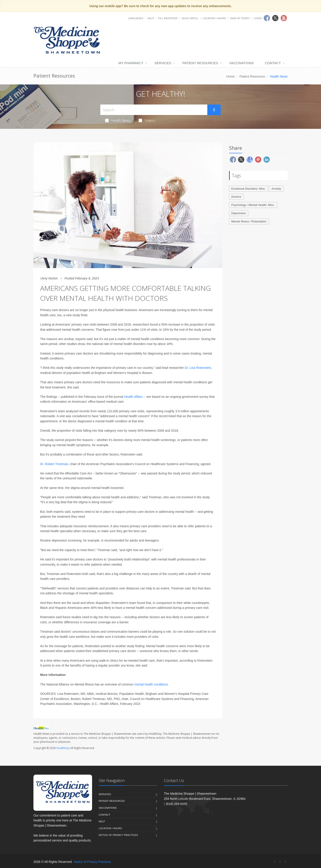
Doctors (236, 197)
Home (231, 76)
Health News (118, 120)
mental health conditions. (152, 684)
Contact (273, 63)
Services (163, 63)
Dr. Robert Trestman (54, 464)
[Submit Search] (214, 110)
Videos (147, 120)
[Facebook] (275, 862)
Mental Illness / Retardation (249, 221)
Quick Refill (190, 18)
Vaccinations (241, 63)
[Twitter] (280, 862)
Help (151, 18)
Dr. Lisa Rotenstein (198, 368)
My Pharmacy (131, 63)
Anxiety (276, 189)
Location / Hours (214, 18)
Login (258, 18)
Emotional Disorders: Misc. (249, 189)
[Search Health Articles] (154, 110)
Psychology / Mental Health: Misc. (253, 205)
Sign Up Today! (240, 18)
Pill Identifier (168, 18)
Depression (239, 213)
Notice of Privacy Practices (118, 835)
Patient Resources (200, 63)
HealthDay (63, 748)
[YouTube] (285, 862)
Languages (136, 18)
